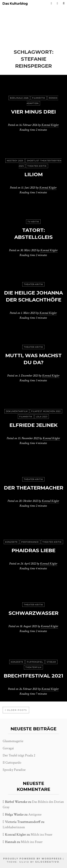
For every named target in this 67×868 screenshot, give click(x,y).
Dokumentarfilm (17, 411)
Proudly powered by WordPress (33, 859)
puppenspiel (35, 662)
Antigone (35, 814)
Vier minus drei (33, 112)
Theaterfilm (33, 667)
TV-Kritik (33, 222)
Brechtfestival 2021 (33, 676)
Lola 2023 (42, 417)
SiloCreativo (47, 862)
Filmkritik (39, 98)
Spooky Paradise (14, 770)
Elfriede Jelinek (33, 425)
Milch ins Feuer (41, 835)
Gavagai (8, 748)
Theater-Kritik (37, 166)
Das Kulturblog (15, 4)
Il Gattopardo (12, 763)
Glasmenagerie (13, 741)
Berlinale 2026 (19, 98)
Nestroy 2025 (15, 161)
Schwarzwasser (33, 613)
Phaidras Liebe (33, 550)
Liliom (34, 174)
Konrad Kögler (50, 125)
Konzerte (11, 542)
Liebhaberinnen (14, 827)
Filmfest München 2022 (46, 411)
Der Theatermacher (34, 488)
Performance (30, 542)
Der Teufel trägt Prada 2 (19, 755)
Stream (51, 662)
